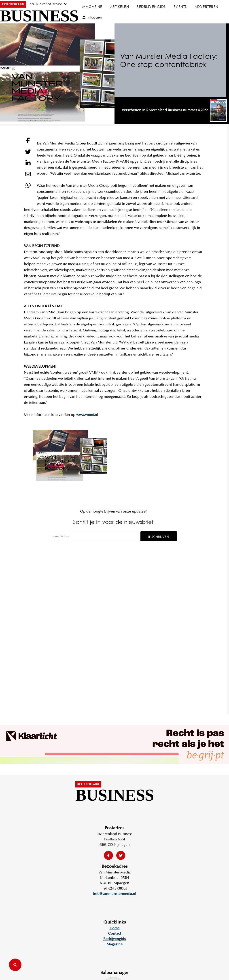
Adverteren (207, 7)
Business (39, 16)
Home (115, 928)
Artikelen (120, 7)
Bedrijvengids (151, 7)
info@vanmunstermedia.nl (114, 894)
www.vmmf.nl (87, 415)
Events (180, 7)
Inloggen (92, 17)
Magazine (92, 7)
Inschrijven (159, 537)
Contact (114, 934)
